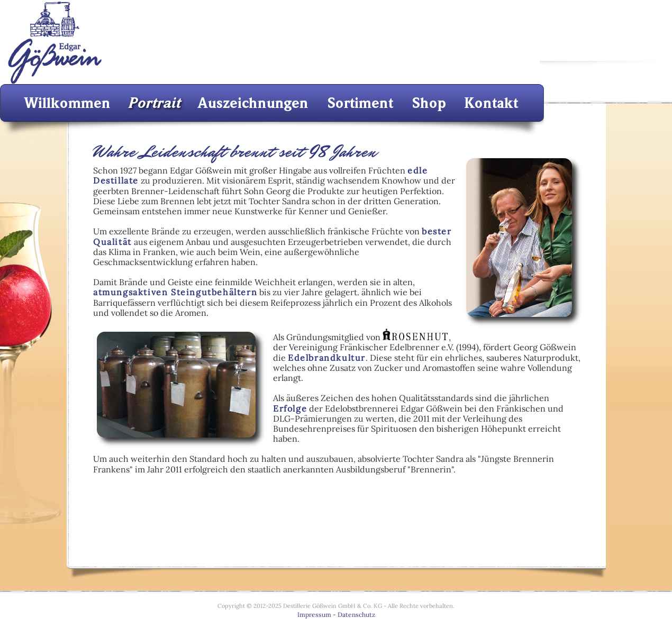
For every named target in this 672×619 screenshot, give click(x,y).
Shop (431, 103)
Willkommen (70, 103)
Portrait (156, 103)
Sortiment (364, 103)
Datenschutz (356, 615)
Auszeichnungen (256, 103)
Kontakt (492, 103)
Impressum (314, 615)
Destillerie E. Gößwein (55, 42)
